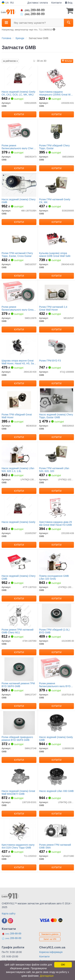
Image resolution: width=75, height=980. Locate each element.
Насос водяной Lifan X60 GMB (56, 791)
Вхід (69, 3)
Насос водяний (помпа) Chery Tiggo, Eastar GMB (56, 416)
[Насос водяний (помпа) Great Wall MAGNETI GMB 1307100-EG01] (19, 777)
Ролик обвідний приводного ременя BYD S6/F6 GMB (17, 738)
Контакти (57, 3)
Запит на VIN (50, 939)
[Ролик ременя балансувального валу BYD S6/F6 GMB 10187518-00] (57, 669)
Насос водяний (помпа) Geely (18, 522)
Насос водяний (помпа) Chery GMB (18, 201)
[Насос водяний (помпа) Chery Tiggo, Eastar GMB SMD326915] (57, 400)
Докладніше (47, 976)
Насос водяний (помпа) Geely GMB (56, 738)
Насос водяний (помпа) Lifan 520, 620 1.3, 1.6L (18, 470)
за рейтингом (10, 61)
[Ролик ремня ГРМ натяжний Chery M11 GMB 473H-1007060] (19, 615)
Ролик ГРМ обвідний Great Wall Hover (17, 416)
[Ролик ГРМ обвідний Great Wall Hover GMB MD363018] (19, 400)
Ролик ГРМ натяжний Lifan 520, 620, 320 (54, 470)
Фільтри (67, 61)
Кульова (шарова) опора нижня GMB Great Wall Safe (55, 254)
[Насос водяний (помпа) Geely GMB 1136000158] (56, 723)
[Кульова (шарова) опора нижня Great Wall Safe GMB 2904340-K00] (57, 239)
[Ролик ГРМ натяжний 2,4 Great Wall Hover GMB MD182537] (57, 293)
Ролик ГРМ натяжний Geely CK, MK (55, 201)
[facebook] (4, 921)
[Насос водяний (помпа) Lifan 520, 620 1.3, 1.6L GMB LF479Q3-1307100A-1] (19, 454)
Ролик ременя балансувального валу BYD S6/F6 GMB (55, 685)
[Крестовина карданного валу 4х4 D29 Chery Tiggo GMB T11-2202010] (19, 830)
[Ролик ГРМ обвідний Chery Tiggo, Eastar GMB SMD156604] (57, 131)
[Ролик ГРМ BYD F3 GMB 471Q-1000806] (57, 346)
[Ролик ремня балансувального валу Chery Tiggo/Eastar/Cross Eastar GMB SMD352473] (19, 131)
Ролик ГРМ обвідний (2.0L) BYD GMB (54, 631)
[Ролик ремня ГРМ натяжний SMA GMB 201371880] (57, 830)
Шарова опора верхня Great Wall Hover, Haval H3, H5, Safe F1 (19, 362)
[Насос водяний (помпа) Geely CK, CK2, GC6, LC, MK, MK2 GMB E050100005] (19, 77)
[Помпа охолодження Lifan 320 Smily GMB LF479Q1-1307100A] (57, 562)
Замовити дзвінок (50, 934)
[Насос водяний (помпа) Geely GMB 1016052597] (19, 508)
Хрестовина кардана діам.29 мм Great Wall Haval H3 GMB (55, 523)
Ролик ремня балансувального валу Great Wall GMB (18, 308)
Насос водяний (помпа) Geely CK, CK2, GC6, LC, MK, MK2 (18, 93)
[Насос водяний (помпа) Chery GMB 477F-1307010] (19, 562)
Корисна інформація (51, 952)
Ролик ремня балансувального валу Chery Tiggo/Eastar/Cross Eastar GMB (18, 147)
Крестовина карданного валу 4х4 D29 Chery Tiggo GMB (18, 846)
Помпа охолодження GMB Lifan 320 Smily (54, 577)
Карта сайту (9, 914)
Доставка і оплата (38, 3)
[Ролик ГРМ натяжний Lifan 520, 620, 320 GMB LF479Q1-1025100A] (57, 454)
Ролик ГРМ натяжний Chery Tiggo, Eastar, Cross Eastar (17, 254)
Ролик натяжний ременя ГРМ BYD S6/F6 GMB (18, 685)
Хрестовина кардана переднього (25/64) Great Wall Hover (56, 93)
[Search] (69, 23)
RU (12, 3)
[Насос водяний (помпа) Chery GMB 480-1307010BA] (19, 185)
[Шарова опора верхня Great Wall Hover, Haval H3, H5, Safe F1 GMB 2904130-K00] (19, 346)
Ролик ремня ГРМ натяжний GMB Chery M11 (18, 631)
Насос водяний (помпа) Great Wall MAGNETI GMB (18, 792)
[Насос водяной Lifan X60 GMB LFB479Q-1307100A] (56, 777)
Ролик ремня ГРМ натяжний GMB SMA (55, 846)
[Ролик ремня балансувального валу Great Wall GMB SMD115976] (19, 293)
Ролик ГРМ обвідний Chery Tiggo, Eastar (54, 147)
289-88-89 (32, 10)
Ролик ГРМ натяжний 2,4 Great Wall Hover (53, 308)
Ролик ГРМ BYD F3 (50, 361)
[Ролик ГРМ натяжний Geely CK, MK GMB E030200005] (57, 185)
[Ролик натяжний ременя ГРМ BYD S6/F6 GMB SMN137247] (19, 669)
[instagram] (10, 921)
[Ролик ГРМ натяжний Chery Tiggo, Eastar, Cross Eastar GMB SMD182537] (19, 239)
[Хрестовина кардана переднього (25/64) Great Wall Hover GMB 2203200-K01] (57, 77)
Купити (19, 114)
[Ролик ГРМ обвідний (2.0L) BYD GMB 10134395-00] (57, 615)
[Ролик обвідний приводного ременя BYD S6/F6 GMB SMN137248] (19, 723)
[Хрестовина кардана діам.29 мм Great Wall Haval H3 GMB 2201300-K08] (57, 508)
